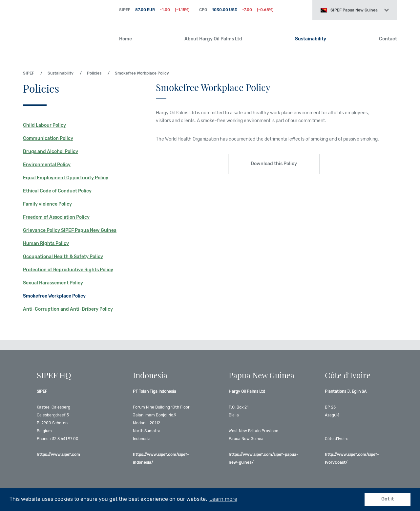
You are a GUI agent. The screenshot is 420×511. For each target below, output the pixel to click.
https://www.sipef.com (58, 455)
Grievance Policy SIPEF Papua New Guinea (70, 230)
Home (126, 39)
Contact (388, 39)
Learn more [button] (223, 499)
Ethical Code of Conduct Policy (57, 191)
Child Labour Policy (44, 125)
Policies (94, 73)
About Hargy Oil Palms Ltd (213, 39)
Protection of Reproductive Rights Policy (68, 270)
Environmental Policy (47, 165)
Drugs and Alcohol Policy (51, 152)
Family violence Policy (47, 204)
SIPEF (66, 23)
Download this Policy (274, 164)
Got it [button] (388, 499)
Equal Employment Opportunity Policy (66, 178)
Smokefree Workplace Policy (54, 296)
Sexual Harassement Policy (53, 283)
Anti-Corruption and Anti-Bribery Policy (68, 309)
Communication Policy (48, 138)
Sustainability (311, 39)
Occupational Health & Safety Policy (63, 257)
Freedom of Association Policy (56, 217)
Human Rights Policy (46, 244)
